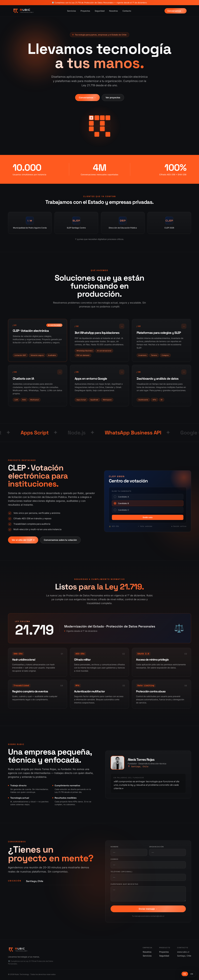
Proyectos (85, 11)
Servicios (72, 11)
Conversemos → (176, 11)
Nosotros (114, 11)
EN (192, 974)
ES (185, 974)
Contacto (127, 11)
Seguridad (100, 11)
